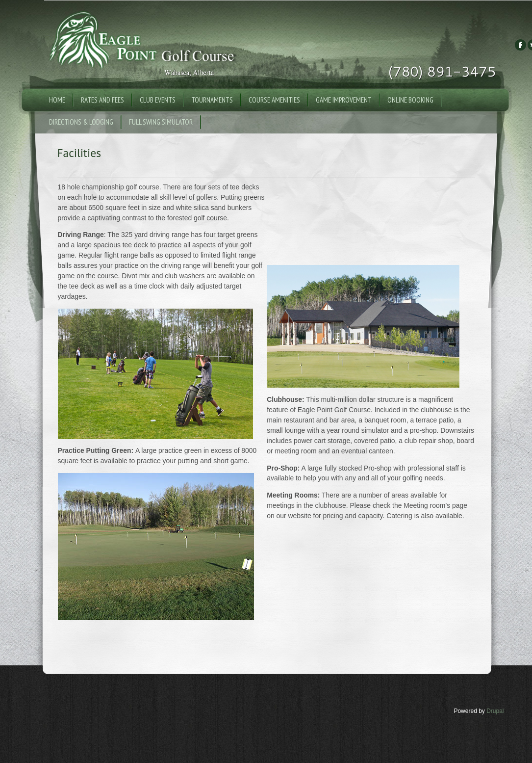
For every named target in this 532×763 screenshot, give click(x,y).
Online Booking (410, 100)
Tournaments (212, 100)
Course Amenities (274, 100)
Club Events (158, 100)
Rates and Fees (102, 100)
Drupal (495, 711)
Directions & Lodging (81, 122)
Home (57, 100)
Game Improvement (344, 100)
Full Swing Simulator (161, 122)
